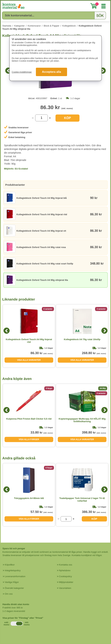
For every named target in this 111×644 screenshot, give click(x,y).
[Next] (103, 71)
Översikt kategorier (14, 588)
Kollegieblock (69, 26)
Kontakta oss (66, 565)
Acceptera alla (52, 72)
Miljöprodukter (66, 582)
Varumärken (65, 588)
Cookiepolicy (65, 576)
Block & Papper (51, 26)
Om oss (9, 594)
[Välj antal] (41, 118)
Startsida (7, 26)
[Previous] (8, 71)
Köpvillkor (10, 565)
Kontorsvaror (34, 26)
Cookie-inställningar (22, 72)
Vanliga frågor (12, 582)
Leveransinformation (15, 576)
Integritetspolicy (13, 570)
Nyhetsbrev (65, 570)
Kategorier (19, 26)
